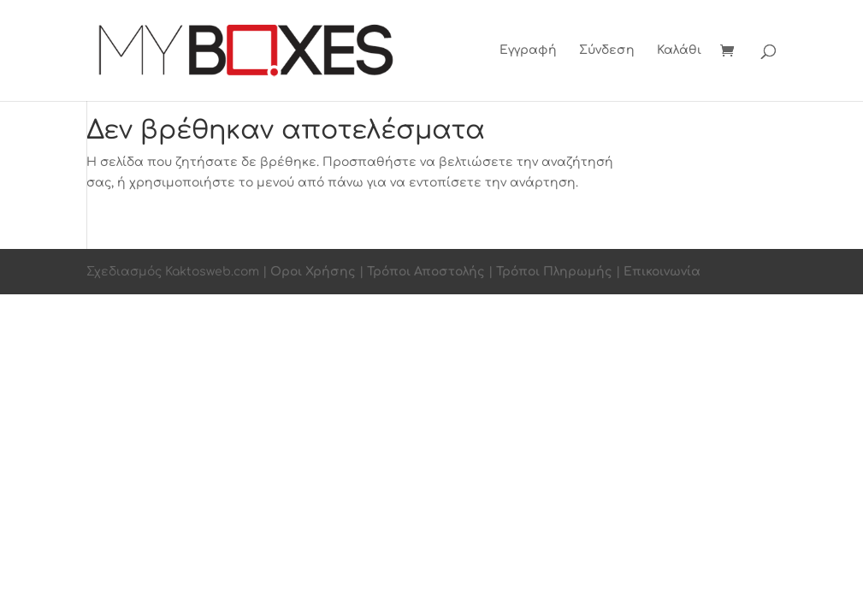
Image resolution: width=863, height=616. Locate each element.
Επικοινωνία (662, 272)
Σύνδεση (607, 50)
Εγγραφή (528, 50)
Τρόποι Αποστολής (426, 272)
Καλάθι (679, 50)
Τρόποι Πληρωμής (554, 272)
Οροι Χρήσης (313, 272)
